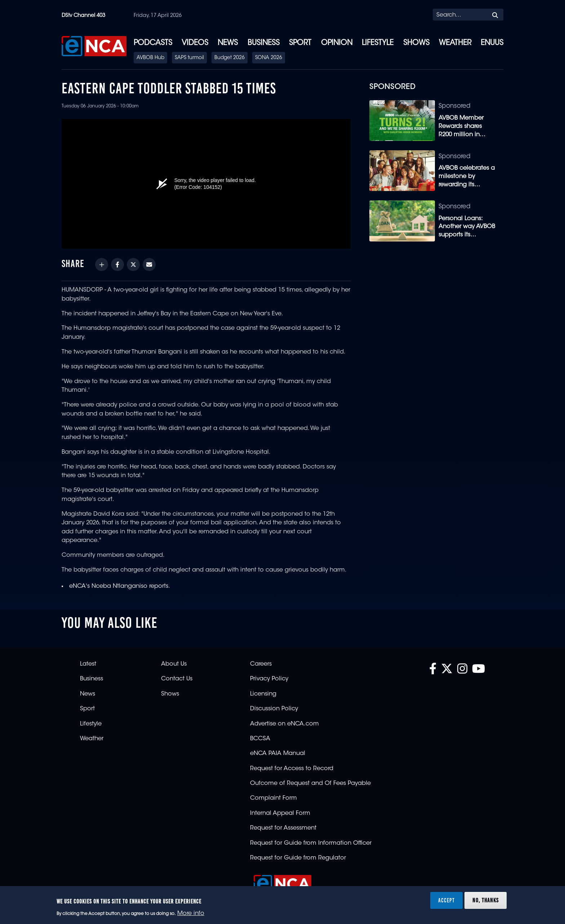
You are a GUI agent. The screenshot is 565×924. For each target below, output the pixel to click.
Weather (455, 43)
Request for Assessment (283, 828)
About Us (174, 664)
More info (191, 914)
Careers (261, 664)
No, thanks (486, 900)
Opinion (337, 43)
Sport (300, 43)
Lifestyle (378, 43)
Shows (416, 43)
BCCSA (260, 739)
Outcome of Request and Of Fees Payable (310, 783)
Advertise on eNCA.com (284, 724)
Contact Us (177, 679)
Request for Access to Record (292, 769)
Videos (195, 43)
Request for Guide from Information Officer (311, 843)
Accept (446, 900)
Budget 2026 (230, 58)
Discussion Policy (274, 709)
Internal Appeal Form (280, 813)
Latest (88, 664)
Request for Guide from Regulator (298, 858)
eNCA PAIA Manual (278, 754)
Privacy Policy (269, 679)
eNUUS (492, 43)
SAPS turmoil (189, 58)
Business (264, 43)
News (228, 43)
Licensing (263, 694)
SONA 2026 (269, 58)
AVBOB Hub (150, 58)
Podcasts (153, 43)
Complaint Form (273, 798)
